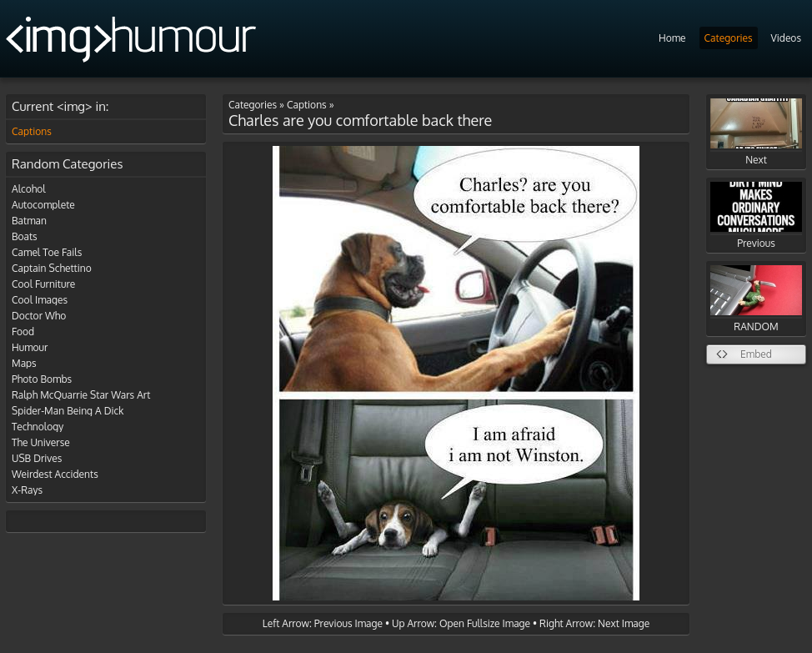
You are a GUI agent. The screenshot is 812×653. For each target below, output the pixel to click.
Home (672, 38)
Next (756, 132)
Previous (756, 216)
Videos (786, 38)
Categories (729, 38)
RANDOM (756, 299)
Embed (756, 354)
